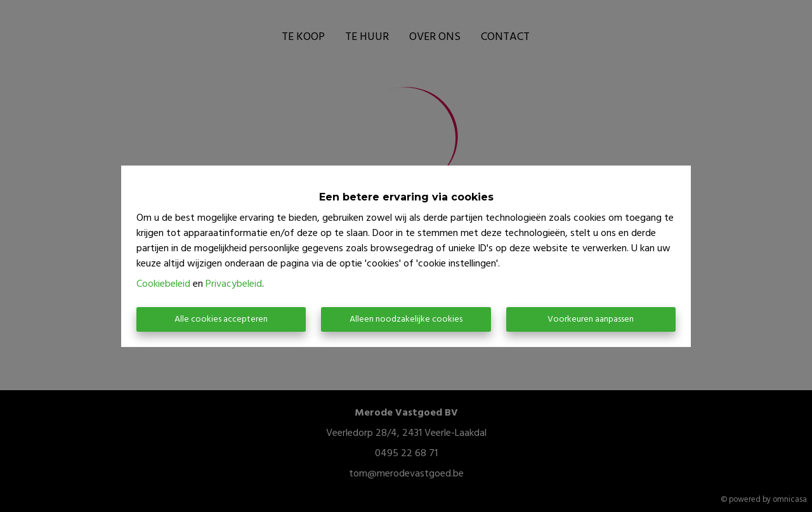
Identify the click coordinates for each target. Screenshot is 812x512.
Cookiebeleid (163, 284)
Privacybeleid (234, 284)
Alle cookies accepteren (221, 319)
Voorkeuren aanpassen (591, 319)
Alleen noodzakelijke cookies (406, 319)
